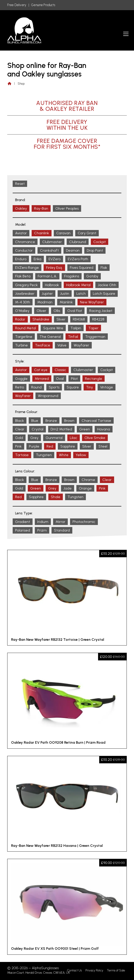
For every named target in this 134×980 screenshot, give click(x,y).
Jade (68, 488)
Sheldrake (41, 319)
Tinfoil (73, 337)
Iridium (43, 522)
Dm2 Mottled (61, 429)
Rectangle (94, 379)
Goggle (21, 379)
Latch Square (104, 294)
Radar (20, 319)
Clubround (78, 242)
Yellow (81, 455)
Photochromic (84, 522)
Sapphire (68, 446)
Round (36, 387)
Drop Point (95, 250)
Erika (38, 259)
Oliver (41, 311)
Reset (20, 184)
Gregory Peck (26, 285)
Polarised (23, 530)
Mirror (60, 522)
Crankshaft (49, 250)
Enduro (21, 259)
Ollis (57, 311)
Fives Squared (82, 268)
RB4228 (98, 319)
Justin (65, 294)
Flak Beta (23, 276)
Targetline (24, 337)
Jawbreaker (25, 294)
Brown (69, 421)
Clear (20, 429)
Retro (20, 387)
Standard (62, 530)
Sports (54, 387)
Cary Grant (87, 233)
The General (50, 337)
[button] (126, 34)
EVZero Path (78, 259)
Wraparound (48, 396)
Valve (62, 345)
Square (73, 387)
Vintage (107, 387)
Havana (104, 429)
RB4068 (79, 319)
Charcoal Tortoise (96, 421)
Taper (93, 328)
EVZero (55, 259)
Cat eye (41, 370)
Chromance (25, 242)
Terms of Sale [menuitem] (116, 970)
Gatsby (92, 276)
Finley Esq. (54, 268)
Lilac (74, 438)
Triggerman (95, 337)
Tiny (89, 387)
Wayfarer (81, 345)
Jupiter (47, 294)
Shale (56, 497)
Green (85, 429)
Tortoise (22, 455)
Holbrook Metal (78, 285)
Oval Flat (75, 311)
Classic (60, 370)
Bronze (51, 421)
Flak (104, 268)
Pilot (74, 379)
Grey (34, 438)
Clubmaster (52, 242)
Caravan (63, 233)
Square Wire (53, 328)
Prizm (42, 530)
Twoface (43, 345)
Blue (35, 421)
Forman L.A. (47, 276)
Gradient (23, 522)
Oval (60, 379)
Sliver (61, 319)
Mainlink (66, 302)
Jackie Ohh (107, 285)
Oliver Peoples (67, 208)
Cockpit (100, 242)
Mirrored (42, 379)
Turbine (21, 345)
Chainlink (42, 233)
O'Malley (22, 311)
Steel (103, 446)
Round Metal (26, 328)
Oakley (21, 208)
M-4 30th (23, 302)
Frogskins (72, 276)
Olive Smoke (95, 438)
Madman (45, 302)
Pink (18, 446)
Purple (34, 446)
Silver (87, 446)
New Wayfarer (92, 302)
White (64, 455)
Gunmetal (54, 438)
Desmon (73, 250)
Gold (19, 438)
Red (50, 446)
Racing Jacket (101, 311)
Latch (81, 294)
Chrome (88, 480)
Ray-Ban (41, 208)
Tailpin (76, 328)
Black (20, 421)
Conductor (24, 250)
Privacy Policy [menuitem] (94, 970)
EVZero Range (27, 268)
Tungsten (44, 455)
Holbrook (52, 285)
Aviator (21, 233)
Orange (85, 488)
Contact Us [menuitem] (74, 970)
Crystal (38, 429)
